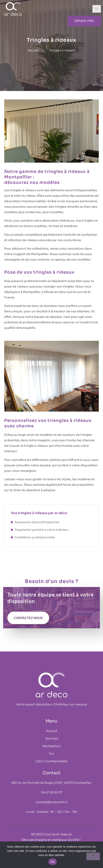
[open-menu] (97, 9)
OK (52, 862)
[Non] (93, 856)
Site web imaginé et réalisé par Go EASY (52, 840)
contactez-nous (28, 618)
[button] (9, 376)
